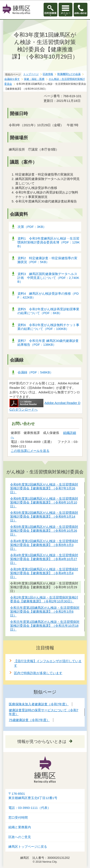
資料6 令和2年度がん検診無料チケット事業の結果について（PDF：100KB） (48, 327)
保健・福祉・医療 (34, 79)
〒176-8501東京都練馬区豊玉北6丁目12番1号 (33, 796)
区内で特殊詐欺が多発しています (38, 673)
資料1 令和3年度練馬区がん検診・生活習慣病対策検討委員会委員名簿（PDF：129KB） (49, 242)
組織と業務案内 (20, 827)
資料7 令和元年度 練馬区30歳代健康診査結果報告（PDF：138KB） (48, 343)
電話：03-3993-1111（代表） (30, 808)
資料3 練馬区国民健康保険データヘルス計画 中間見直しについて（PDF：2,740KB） (48, 278)
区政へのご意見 (20, 837)
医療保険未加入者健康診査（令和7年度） (39, 704)
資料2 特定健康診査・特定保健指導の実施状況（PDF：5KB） (47, 260)
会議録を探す (12, 79)
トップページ (31, 74)
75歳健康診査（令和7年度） (29, 720)
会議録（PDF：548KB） (35, 372)
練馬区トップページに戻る (28, 847)
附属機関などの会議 (69, 74)
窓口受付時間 (18, 818)
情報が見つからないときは (42, 741)
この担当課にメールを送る (30, 451)
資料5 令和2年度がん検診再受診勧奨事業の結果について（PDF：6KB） (48, 311)
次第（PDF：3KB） (32, 227)
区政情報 (48, 74)
